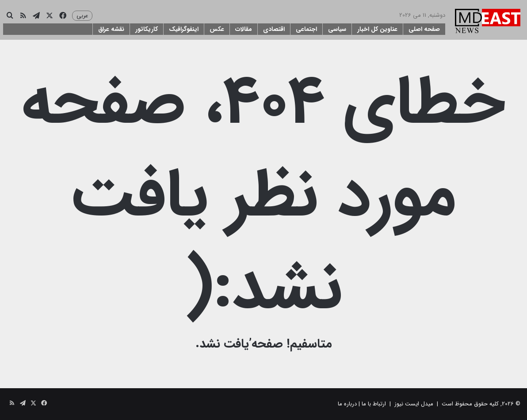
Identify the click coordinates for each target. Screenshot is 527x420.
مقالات (244, 29)
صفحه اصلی (424, 29)
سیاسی (337, 29)
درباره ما (347, 404)
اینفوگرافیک (184, 29)
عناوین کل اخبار (377, 29)
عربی (82, 16)
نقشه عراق (111, 29)
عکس (217, 29)
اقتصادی (274, 29)
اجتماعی (306, 29)
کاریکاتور (147, 29)
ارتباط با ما (374, 404)
